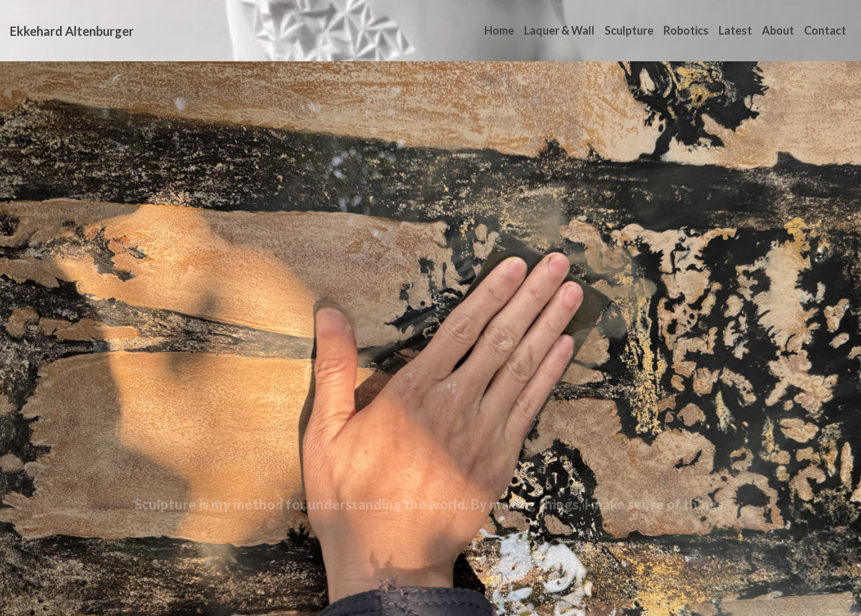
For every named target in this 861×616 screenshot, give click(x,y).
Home (499, 30)
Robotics (686, 30)
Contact (825, 30)
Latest (735, 30)
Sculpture (629, 30)
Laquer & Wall (559, 30)
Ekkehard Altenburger (72, 31)
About (778, 30)
